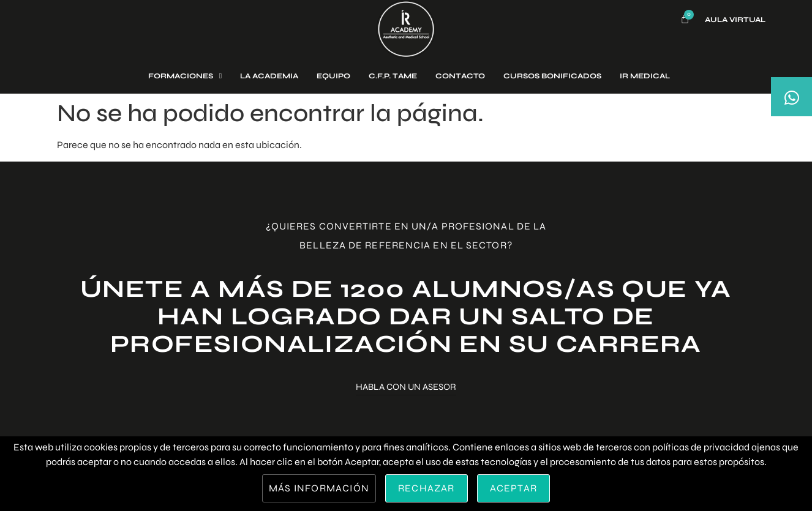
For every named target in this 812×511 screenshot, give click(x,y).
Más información (319, 488)
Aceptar (513, 488)
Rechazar (427, 488)
